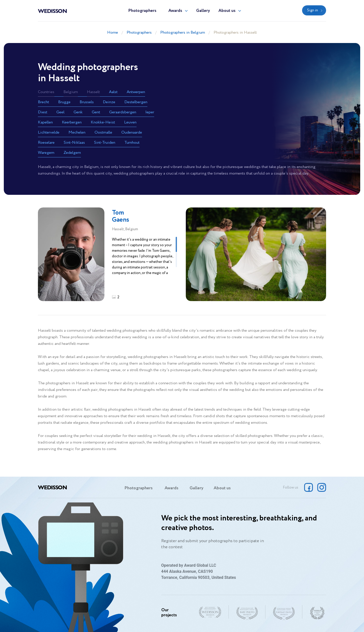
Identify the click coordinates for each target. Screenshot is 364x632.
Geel (60, 112)
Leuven (130, 122)
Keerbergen (72, 122)
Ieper (150, 112)
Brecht (43, 102)
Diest (43, 112)
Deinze (109, 102)
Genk (78, 112)
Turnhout (132, 143)
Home (113, 33)
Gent (96, 112)
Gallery (203, 11)
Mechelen (77, 132)
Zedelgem (72, 153)
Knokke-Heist (103, 122)
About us (227, 11)
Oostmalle (103, 132)
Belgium (71, 92)
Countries (46, 92)
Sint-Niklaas (74, 143)
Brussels (87, 102)
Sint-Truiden (105, 143)
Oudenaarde (132, 132)
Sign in (313, 10)
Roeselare (46, 143)
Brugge (64, 102)
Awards (175, 11)
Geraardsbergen (123, 112)
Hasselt (93, 92)
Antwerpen (136, 92)
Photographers (142, 11)
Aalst (113, 92)
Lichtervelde (49, 132)
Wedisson (52, 11)
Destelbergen (136, 102)
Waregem (46, 153)
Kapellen (45, 122)
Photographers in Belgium (183, 33)
